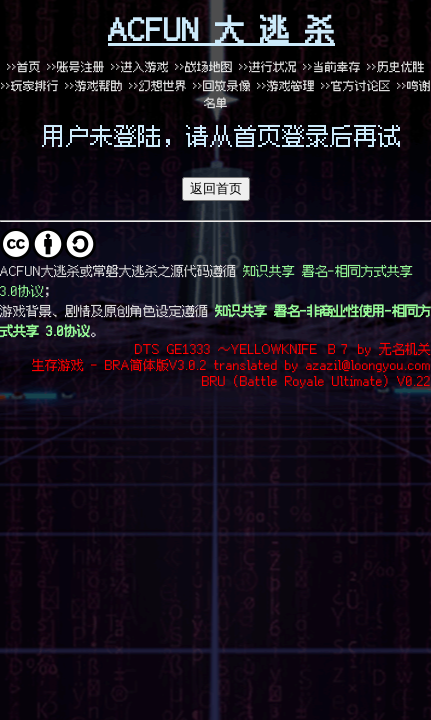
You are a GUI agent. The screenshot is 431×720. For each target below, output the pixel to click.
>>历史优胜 (396, 66)
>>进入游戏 (140, 66)
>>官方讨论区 (356, 85)
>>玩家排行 (30, 85)
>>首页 (24, 66)
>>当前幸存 (332, 66)
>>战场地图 (204, 66)
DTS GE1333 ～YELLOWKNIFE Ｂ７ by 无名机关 (283, 348)
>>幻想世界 (161, 85)
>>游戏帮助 (94, 85)
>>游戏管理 (286, 85)
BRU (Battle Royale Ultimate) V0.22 (316, 380)
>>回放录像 (222, 85)
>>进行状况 (268, 66)
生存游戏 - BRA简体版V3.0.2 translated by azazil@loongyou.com (231, 364)
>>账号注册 (76, 66)
